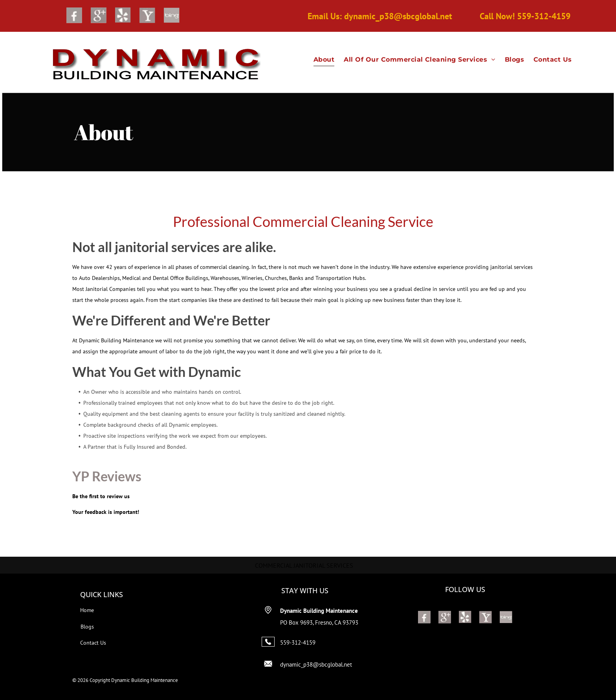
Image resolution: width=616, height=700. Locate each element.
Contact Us (93, 643)
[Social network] (74, 16)
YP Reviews (107, 476)
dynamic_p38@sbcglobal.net (316, 664)
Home (87, 610)
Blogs (87, 627)
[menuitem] (324, 60)
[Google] (99, 16)
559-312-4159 (298, 642)
